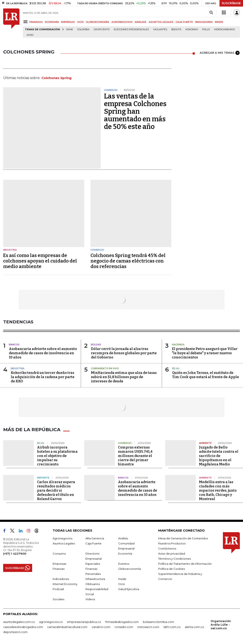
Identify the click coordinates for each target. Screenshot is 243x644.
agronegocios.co (51, 621)
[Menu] (26, 22)
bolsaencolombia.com (159, 621)
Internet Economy (65, 583)
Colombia (83, 29)
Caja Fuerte (93, 543)
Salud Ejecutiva (129, 588)
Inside (122, 578)
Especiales (93, 563)
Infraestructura (95, 578)
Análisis (123, 538)
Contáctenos (167, 548)
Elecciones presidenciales (131, 29)
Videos (90, 599)
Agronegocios (62, 538)
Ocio (122, 583)
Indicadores (61, 578)
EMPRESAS (68, 22)
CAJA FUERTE (184, 22)
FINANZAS (36, 22)
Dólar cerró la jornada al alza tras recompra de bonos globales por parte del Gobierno (124, 353)
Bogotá (176, 29)
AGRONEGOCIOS (122, 22)
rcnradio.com (124, 626)
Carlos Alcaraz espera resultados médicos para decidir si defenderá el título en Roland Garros (56, 490)
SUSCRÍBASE (231, 3)
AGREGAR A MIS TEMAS (220, 53)
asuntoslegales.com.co (19, 621)
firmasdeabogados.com (122, 621)
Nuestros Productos (172, 543)
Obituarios (93, 583)
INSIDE (219, 22)
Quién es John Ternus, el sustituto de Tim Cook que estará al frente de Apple (206, 375)
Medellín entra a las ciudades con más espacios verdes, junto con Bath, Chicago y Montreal (218, 490)
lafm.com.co (172, 626)
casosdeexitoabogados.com (23, 626)
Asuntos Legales (64, 543)
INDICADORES (204, 22)
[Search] (211, 13)
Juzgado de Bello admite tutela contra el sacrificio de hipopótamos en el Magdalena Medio (219, 455)
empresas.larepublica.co (84, 621)
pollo (206, 29)
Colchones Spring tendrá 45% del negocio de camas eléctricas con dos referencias (128, 261)
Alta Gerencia (95, 538)
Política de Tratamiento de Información (185, 563)
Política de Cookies (172, 568)
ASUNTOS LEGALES (161, 22)
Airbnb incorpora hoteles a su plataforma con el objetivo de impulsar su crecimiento (57, 455)
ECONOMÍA (52, 22)
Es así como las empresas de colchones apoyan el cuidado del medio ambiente (40, 261)
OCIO (80, 22)
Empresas (59, 563)
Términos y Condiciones (174, 558)
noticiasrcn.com (148, 626)
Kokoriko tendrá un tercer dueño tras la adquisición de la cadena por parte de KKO (43, 377)
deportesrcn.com (15, 631)
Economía (125, 553)
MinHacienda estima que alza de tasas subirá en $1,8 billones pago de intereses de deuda (124, 377)
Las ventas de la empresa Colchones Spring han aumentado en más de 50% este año (135, 111)
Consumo (59, 553)
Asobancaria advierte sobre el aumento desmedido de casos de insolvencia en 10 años (43, 353)
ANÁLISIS (141, 22)
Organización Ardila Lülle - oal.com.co (221, 624)
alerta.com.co (194, 626)
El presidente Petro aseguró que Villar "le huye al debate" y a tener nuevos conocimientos (205, 353)
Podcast (58, 588)
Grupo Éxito (102, 29)
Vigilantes (160, 29)
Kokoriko (192, 29)
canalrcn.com (101, 626)
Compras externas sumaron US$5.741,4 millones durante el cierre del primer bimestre (135, 455)
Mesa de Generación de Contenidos (183, 538)
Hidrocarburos (224, 29)
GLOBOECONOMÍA (97, 22)
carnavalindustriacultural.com (67, 626)
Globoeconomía (130, 568)
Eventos (124, 563)
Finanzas (59, 568)
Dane (70, 29)
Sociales (58, 599)
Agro (30, 35)
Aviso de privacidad (172, 553)
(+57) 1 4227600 (15, 553)
